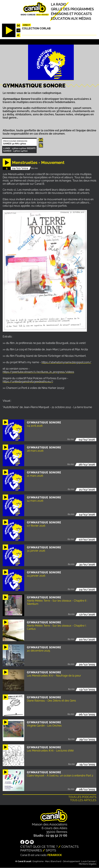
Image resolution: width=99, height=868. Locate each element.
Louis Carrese (88, 861)
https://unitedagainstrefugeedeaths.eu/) (28, 381)
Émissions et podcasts (71, 14)
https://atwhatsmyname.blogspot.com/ (66, 362)
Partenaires (31, 850)
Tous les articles (83, 800)
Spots (51, 850)
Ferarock (55, 855)
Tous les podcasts (82, 797)
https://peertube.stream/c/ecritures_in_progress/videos (38, 372)
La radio (59, 4)
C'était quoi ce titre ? (39, 847)
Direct (27, 25)
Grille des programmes (72, 9)
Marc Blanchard (53, 861)
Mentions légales (88, 864)
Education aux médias (71, 19)
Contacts (70, 847)
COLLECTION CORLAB (36, 28)
